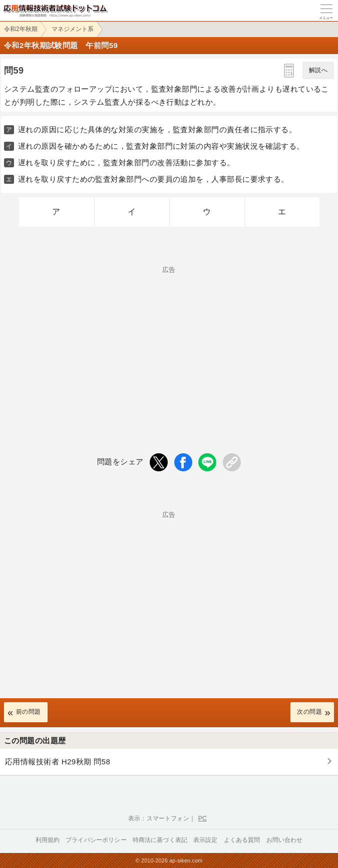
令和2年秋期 (21, 29)
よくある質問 (242, 840)
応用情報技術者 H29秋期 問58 (58, 762)
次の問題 (309, 712)
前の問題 (29, 712)
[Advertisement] (169, 343)
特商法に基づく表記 (160, 840)
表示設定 (206, 840)
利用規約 (48, 840)
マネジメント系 (73, 29)
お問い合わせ (285, 840)
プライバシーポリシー (96, 840)
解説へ (318, 70)
